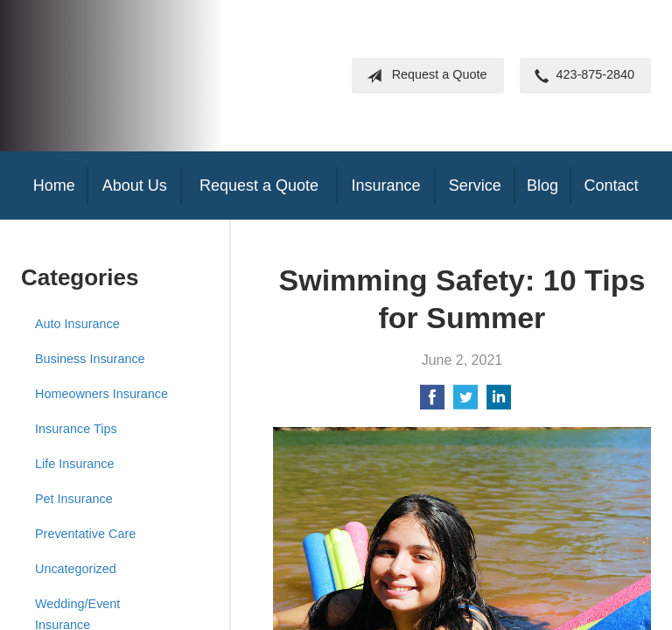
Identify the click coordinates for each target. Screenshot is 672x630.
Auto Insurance (77, 324)
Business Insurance (90, 359)
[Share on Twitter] (465, 403)
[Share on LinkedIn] (499, 403)
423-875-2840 (581, 76)
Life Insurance (74, 464)
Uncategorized (76, 569)
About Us (135, 185)
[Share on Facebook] (432, 403)
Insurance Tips (76, 429)
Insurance (385, 185)
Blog (542, 185)
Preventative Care (85, 534)
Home (54, 185)
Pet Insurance (74, 499)
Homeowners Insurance (101, 394)
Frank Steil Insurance (165, 76)
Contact (611, 185)
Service (475, 185)
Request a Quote (423, 76)
